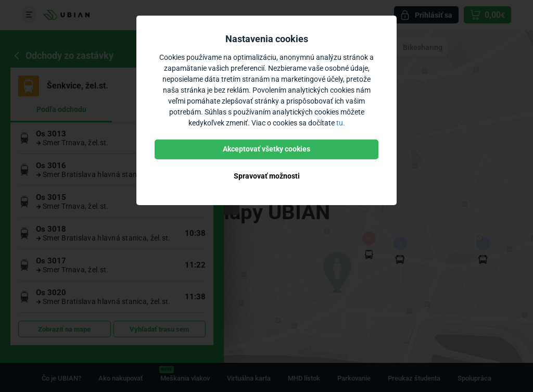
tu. (341, 123)
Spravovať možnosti (267, 176)
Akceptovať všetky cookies (266, 149)
